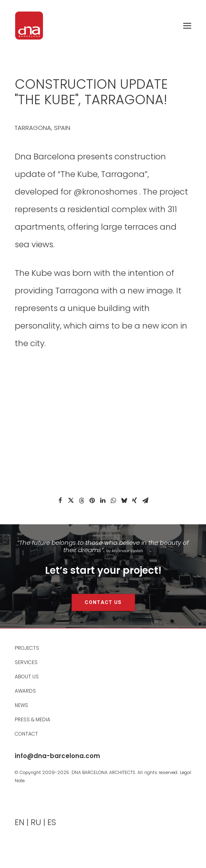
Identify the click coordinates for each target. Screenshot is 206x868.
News (21, 705)
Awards (25, 691)
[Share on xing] (134, 501)
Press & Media (32, 719)
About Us (27, 677)
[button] (187, 26)
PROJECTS (27, 648)
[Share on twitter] (71, 501)
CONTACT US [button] (103, 602)
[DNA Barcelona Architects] (29, 26)
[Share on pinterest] (92, 501)
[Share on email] (145, 501)
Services (26, 662)
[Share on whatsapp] (113, 501)
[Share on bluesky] (124, 501)
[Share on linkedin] (103, 501)
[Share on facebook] (60, 501)
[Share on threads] (81, 501)
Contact (26, 734)
